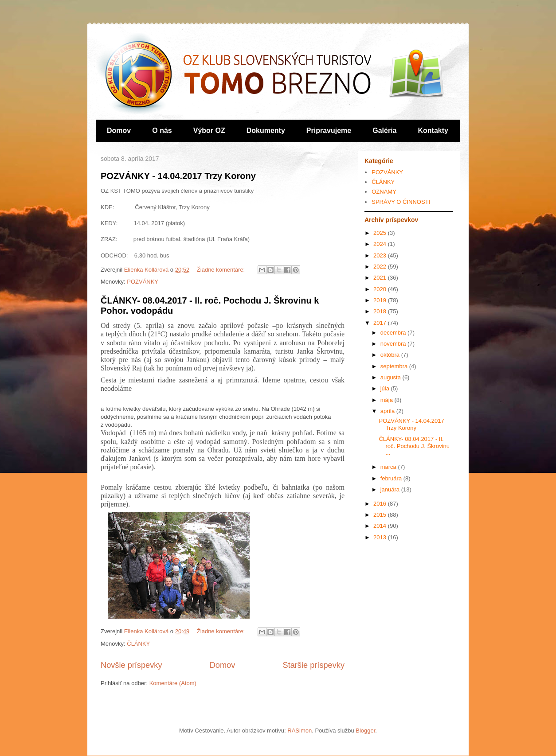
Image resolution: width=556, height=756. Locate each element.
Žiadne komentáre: (222, 270)
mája (388, 400)
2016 (381, 504)
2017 (381, 323)
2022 (381, 267)
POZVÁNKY (143, 282)
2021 (381, 278)
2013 (381, 537)
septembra (395, 366)
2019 (381, 300)
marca (389, 467)
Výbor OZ (209, 131)
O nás (162, 131)
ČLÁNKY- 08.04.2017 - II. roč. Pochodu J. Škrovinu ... (414, 446)
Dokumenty (266, 131)
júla (386, 388)
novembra (394, 344)
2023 (381, 255)
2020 (381, 289)
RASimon (300, 731)
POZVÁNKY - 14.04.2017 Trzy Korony (178, 176)
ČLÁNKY (138, 644)
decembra (394, 333)
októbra (391, 355)
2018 (381, 311)
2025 (381, 233)
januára (391, 489)
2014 (381, 526)
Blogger (365, 731)
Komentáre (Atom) (173, 683)
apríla (388, 411)
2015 (381, 515)
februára (392, 478)
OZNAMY (384, 192)
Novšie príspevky (131, 665)
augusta (392, 377)
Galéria (384, 131)
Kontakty (433, 131)
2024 (381, 244)
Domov (119, 131)
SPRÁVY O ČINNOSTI (401, 202)
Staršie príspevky (314, 665)
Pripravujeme (329, 131)
